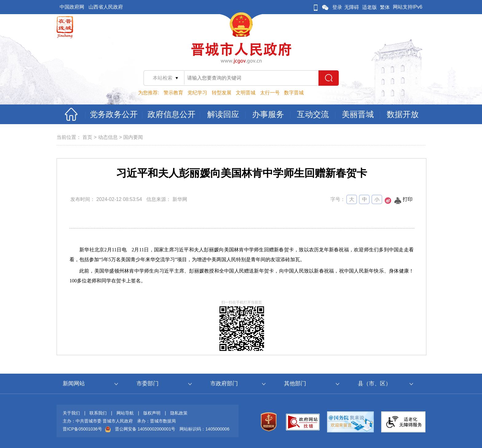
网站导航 (125, 413)
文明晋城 (246, 93)
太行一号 (270, 93)
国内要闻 (133, 137)
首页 (87, 137)
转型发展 (222, 93)
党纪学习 (197, 93)
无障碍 (352, 7)
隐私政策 (179, 413)
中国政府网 (72, 7)
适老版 (369, 7)
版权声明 (152, 413)
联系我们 (98, 413)
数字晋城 (294, 93)
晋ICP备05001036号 (82, 429)
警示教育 (173, 93)
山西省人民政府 (106, 7)
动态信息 (108, 137)
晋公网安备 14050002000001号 (145, 429)
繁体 (385, 7)
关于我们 (71, 413)
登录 (337, 7)
